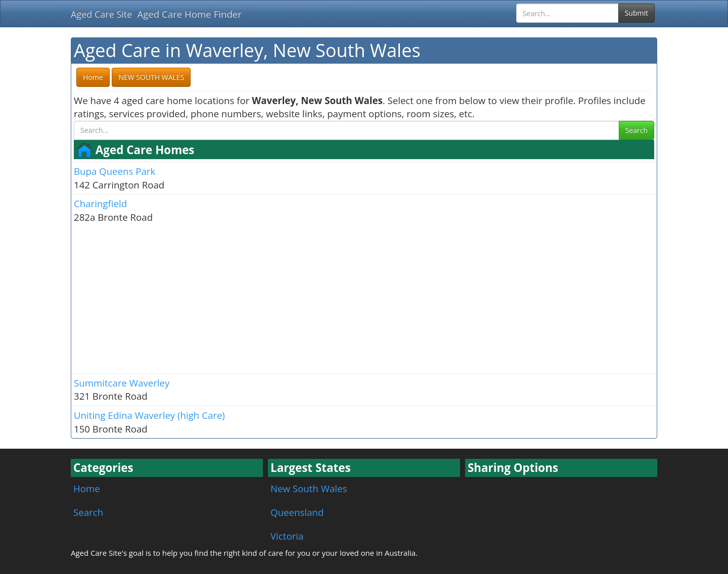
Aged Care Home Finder (189, 14)
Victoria (287, 536)
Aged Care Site (101, 14)
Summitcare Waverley (122, 383)
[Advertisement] (364, 298)
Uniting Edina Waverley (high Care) (149, 415)
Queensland (297, 512)
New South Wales (309, 488)
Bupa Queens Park (115, 171)
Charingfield (100, 203)
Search (636, 130)
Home (87, 488)
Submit (636, 13)
